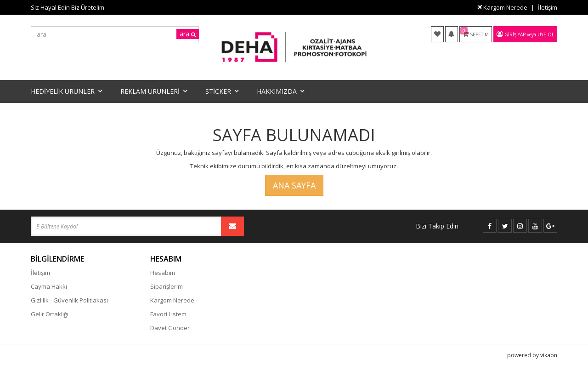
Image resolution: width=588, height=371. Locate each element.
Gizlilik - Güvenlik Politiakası (69, 300)
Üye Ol (546, 34)
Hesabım (163, 273)
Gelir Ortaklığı (50, 314)
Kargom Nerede (502, 7)
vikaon (549, 355)
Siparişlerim (167, 286)
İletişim (548, 7)
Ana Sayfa (294, 185)
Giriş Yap (515, 34)
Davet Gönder (170, 328)
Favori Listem (168, 314)
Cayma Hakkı (49, 286)
